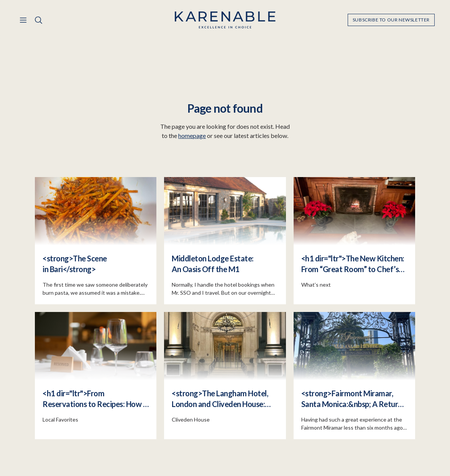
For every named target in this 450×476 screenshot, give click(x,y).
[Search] (38, 20)
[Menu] (23, 20)
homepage (192, 135)
